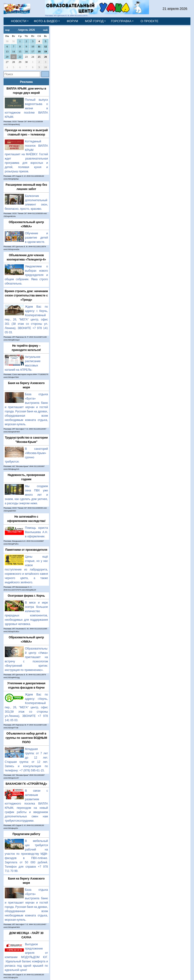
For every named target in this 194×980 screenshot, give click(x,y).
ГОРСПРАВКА (121, 21)
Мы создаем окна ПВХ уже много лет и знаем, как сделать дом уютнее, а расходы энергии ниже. (26, 495)
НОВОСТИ (19, 21)
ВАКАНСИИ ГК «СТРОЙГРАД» (26, 784)
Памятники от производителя (26, 550)
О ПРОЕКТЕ (149, 21)
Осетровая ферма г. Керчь (26, 596)
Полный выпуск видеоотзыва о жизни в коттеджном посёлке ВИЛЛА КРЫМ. (26, 108)
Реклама (26, 82)
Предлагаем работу (26, 834)
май (45, 30)
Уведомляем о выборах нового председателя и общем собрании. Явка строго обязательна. (26, 275)
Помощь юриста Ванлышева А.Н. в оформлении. (36, 532)
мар (7, 30)
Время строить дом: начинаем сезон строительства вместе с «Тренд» (26, 295)
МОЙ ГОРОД (94, 21)
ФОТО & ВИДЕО (46, 21)
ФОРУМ (72, 21)
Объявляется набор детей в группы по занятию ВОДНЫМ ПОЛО (26, 738)
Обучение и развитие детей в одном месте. (36, 238)
